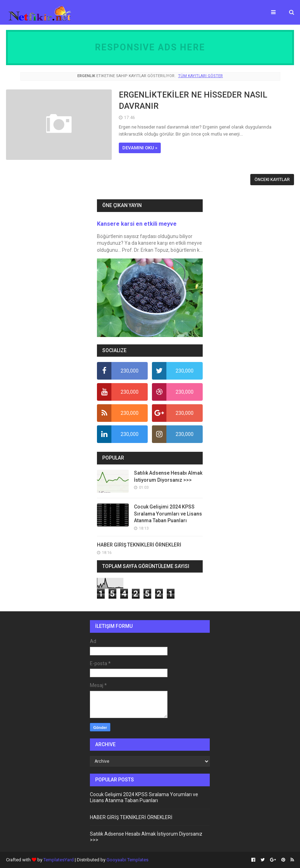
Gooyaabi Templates (127, 860)
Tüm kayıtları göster (200, 76)
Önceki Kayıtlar (272, 180)
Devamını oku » (140, 148)
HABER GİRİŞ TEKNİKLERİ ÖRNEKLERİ (139, 545)
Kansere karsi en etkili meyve (137, 224)
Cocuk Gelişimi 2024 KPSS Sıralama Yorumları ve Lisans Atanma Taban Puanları (168, 514)
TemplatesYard (59, 860)
